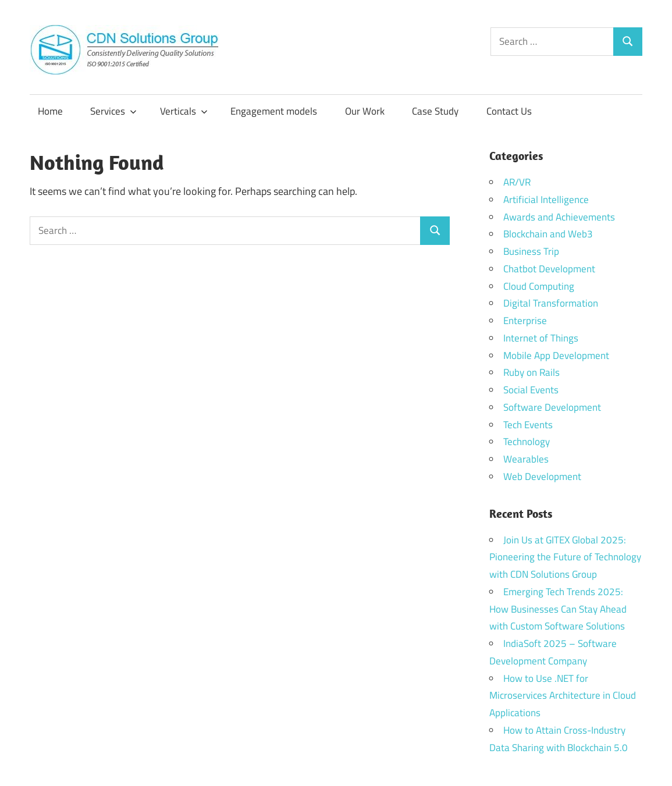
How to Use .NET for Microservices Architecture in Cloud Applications (563, 696)
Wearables (526, 459)
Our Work (365, 111)
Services (113, 111)
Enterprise (525, 321)
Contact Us (509, 111)
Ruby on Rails (531, 372)
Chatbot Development (549, 269)
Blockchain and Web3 (548, 234)
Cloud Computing (539, 286)
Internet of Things (541, 338)
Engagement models (274, 111)
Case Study (435, 111)
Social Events (531, 390)
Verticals (184, 111)
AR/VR (517, 182)
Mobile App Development (556, 355)
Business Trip (531, 251)
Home (50, 111)
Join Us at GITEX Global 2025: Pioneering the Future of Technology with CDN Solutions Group (565, 557)
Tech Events (528, 425)
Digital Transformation (551, 303)
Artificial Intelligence (546, 200)
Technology (527, 442)
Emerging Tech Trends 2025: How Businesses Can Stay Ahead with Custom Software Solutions (558, 609)
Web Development (542, 476)
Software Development (552, 407)
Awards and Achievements (559, 217)
